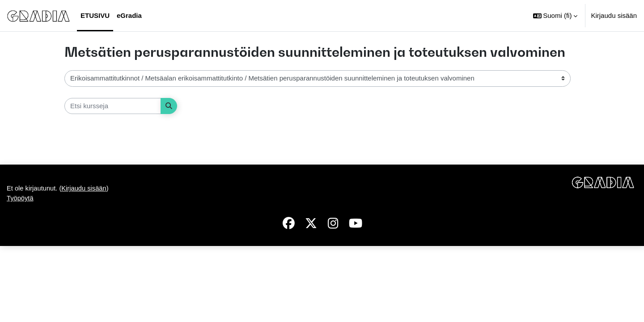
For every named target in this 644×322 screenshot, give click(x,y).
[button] (555, 16)
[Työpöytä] (38, 16)
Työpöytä (20, 273)
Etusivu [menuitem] (95, 15)
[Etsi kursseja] (113, 106)
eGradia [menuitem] (129, 15)
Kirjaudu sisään (614, 15)
